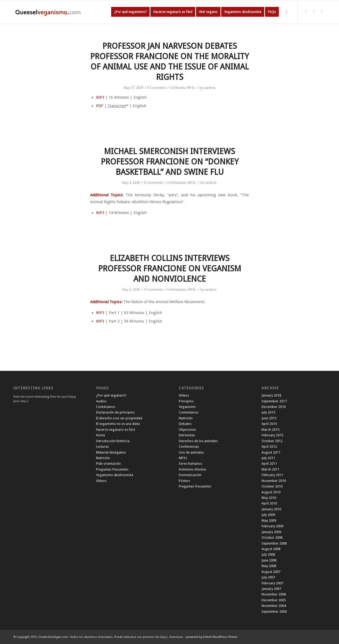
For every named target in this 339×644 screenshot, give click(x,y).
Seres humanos (190, 464)
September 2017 (274, 401)
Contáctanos (106, 407)
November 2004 (274, 606)
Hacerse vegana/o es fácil (116, 430)
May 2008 (269, 566)
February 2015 (272, 435)
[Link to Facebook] (314, 12)
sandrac (210, 88)
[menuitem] (130, 12)
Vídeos (101, 481)
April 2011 (269, 464)
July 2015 (268, 412)
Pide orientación (108, 464)
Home (101, 435)
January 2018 (271, 395)
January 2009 (271, 532)
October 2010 (272, 486)
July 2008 (268, 554)
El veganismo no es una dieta (118, 424)
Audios (101, 401)
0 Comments (157, 88)
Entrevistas (178, 183)
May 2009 (269, 521)
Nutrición (103, 458)
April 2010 (269, 503)
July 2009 (268, 515)
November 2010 (274, 481)
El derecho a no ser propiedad (119, 418)
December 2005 (274, 600)
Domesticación (190, 475)
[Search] (286, 12)
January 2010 (271, 509)
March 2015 (270, 430)
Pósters (184, 481)
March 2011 (270, 469)
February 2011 (272, 475)
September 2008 (274, 543)
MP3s (191, 88)
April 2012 (269, 447)
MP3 (100, 97)
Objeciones (187, 430)
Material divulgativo (111, 452)
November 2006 (274, 594)
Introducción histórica (113, 441)
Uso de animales (191, 452)
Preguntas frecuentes (112, 469)
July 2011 (268, 458)
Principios (186, 401)
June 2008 (269, 560)
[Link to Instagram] (322, 12)
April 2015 (269, 424)
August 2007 (271, 572)
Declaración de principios (115, 412)
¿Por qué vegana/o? (111, 395)
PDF (100, 106)
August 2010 (271, 492)
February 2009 (272, 526)
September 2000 (274, 612)
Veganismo (187, 407)
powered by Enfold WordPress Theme (212, 637)
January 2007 (271, 589)
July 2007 (268, 577)
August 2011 (271, 452)
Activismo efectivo (193, 469)
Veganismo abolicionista (115, 475)
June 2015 (269, 418)
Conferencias (189, 447)
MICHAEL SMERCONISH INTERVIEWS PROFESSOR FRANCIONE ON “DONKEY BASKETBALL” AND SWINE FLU (170, 162)
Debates (179, 88)
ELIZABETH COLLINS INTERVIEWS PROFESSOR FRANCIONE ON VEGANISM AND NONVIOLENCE (170, 269)
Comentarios (189, 412)
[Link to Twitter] (306, 12)
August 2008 (271, 549)
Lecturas (102, 447)
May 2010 (269, 498)
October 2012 (272, 441)
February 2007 (272, 583)
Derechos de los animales (198, 441)
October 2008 (272, 538)
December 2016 (274, 407)
